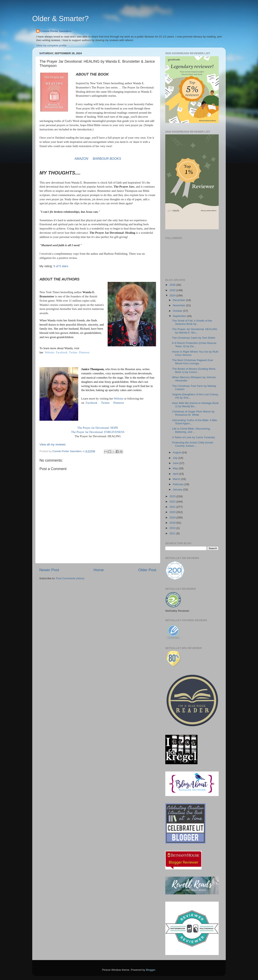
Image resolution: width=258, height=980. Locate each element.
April (176, 474)
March (177, 479)
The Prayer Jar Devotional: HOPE (98, 428)
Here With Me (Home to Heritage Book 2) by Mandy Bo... (195, 405)
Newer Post (49, 570)
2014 (173, 528)
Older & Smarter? (60, 19)
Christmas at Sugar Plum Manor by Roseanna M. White (193, 413)
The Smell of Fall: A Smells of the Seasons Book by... (192, 322)
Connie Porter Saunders (56, 31)
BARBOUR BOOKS (107, 159)
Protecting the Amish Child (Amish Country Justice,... (193, 444)
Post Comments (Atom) (70, 578)
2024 (173, 295)
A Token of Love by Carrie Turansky (194, 437)
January (178, 489)
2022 (173, 502)
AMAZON (82, 159)
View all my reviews (53, 444)
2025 (173, 290)
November (179, 305)
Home (99, 570)
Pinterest (84, 352)
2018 (173, 523)
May (176, 468)
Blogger (151, 970)
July (176, 458)
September (180, 316)
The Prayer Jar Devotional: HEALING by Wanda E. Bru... (195, 331)
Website (49, 352)
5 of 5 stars (61, 266)
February (179, 484)
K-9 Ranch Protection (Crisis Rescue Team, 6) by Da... (194, 345)
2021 (173, 507)
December (179, 300)
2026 (173, 285)
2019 (173, 518)
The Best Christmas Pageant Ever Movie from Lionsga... (193, 362)
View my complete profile (51, 45)
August (177, 452)
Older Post (147, 570)
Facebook (62, 352)
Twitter (73, 352)
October (178, 311)
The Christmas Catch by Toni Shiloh (194, 338)
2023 (173, 496)
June (176, 463)
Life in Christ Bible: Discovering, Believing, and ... (191, 430)
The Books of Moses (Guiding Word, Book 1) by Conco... (194, 370)
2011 (173, 533)
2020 (173, 512)
